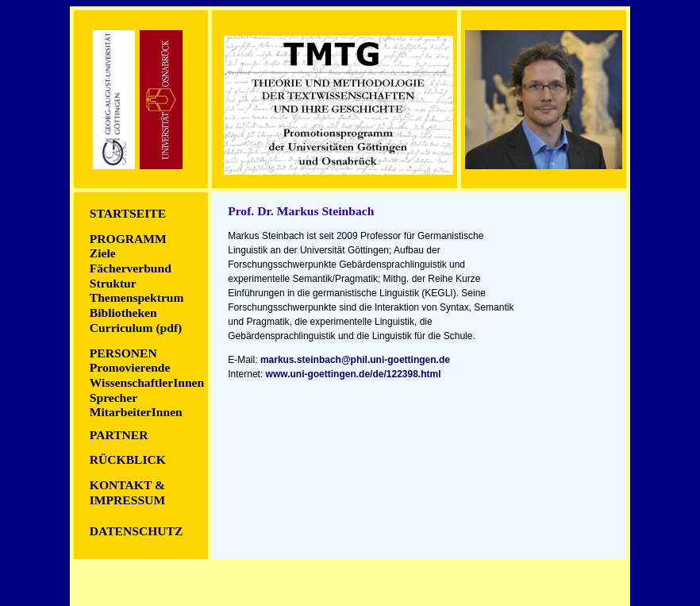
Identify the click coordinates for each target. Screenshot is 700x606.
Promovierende (130, 367)
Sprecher (113, 398)
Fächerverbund (131, 268)
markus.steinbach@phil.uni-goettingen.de (355, 360)
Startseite (128, 213)
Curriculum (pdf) (136, 328)
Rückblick (128, 459)
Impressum (127, 500)
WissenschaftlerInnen (147, 382)
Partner (119, 435)
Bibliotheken (123, 313)
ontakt (121, 485)
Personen (123, 353)
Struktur (113, 283)
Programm (128, 239)
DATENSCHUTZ (137, 531)
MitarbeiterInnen (136, 412)
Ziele (103, 253)
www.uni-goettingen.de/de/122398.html (354, 374)
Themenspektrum (137, 297)
